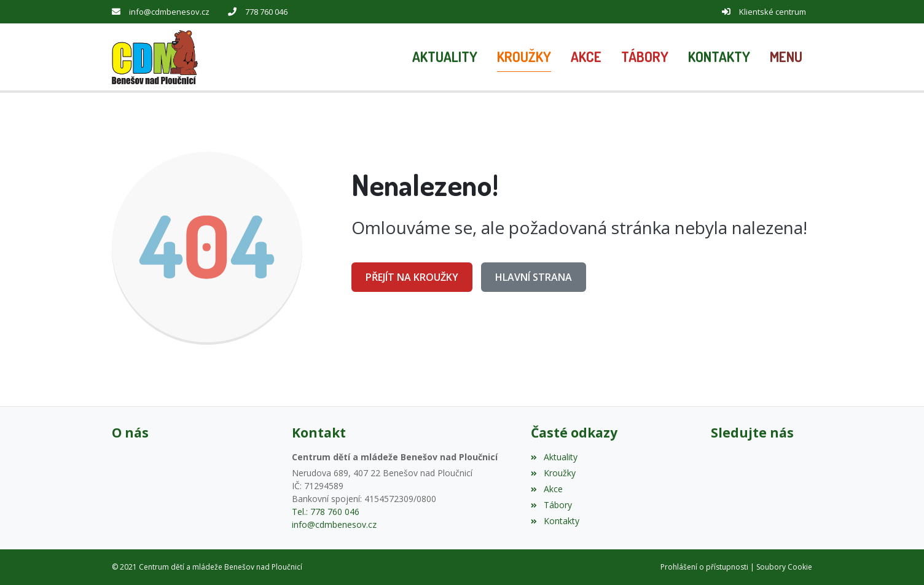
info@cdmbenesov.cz (169, 12)
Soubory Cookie (784, 567)
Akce (546, 489)
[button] (786, 57)
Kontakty (555, 521)
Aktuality (554, 457)
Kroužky (553, 473)
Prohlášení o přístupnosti (704, 567)
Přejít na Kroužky (412, 277)
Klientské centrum (773, 12)
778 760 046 (266, 12)
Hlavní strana (534, 277)
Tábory (551, 505)
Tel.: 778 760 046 (326, 512)
